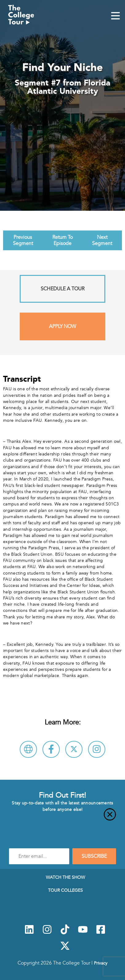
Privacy (101, 963)
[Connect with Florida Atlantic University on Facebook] (51, 749)
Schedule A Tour (62, 289)
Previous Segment (23, 240)
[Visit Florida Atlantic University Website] (28, 749)
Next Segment (102, 240)
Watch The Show (65, 877)
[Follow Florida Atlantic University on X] (74, 749)
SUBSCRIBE (94, 856)
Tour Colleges (65, 890)
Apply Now (62, 326)
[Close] (62, 818)
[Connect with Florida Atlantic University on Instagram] (97, 749)
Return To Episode (62, 240)
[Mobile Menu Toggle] (115, 16)
